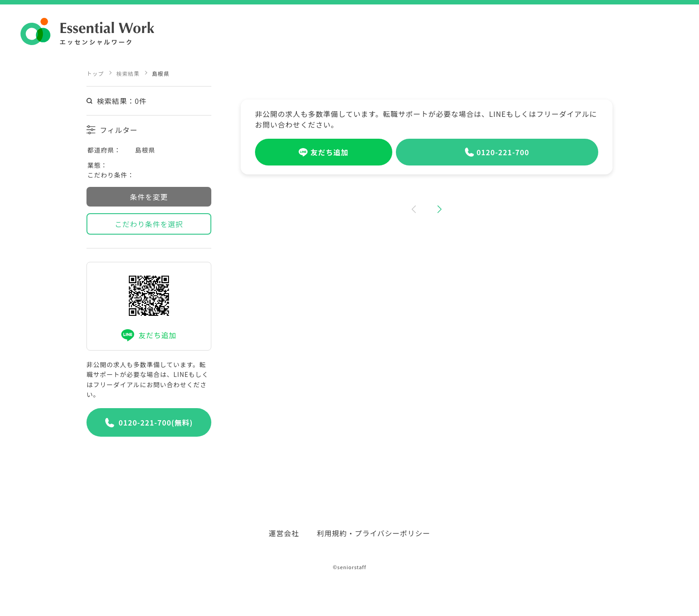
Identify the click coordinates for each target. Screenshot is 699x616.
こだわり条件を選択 (149, 224)
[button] (413, 210)
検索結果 (128, 73)
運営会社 (284, 533)
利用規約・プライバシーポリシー (374, 533)
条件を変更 (149, 197)
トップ (95, 73)
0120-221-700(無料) (149, 422)
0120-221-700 (497, 152)
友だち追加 (149, 335)
